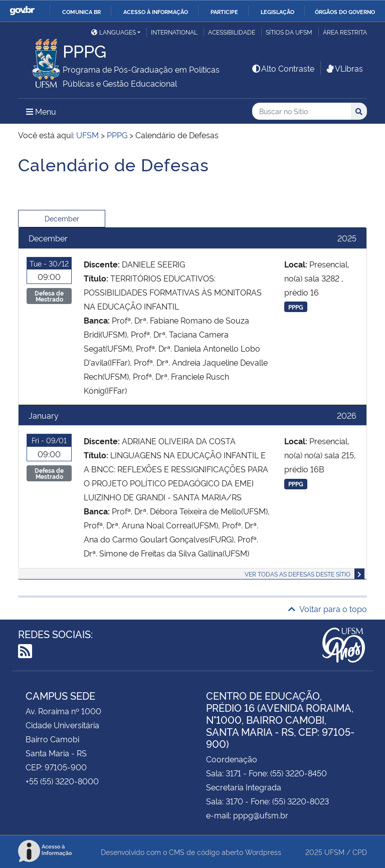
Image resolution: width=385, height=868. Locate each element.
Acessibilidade (232, 32)
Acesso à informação (156, 12)
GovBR (22, 11)
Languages (114, 32)
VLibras (344, 68)
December (62, 218)
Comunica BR (81, 12)
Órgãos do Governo (345, 12)
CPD (360, 852)
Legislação (277, 12)
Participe (224, 12)
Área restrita (345, 32)
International (174, 32)
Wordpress (263, 852)
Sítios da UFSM (289, 32)
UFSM (334, 852)
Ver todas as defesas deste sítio (298, 574)
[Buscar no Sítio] (302, 111)
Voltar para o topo (328, 609)
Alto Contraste (283, 68)
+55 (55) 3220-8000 (62, 781)
